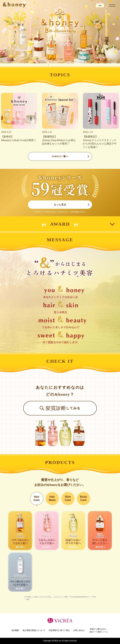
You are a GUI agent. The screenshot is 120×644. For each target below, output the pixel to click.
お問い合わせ (79, 630)
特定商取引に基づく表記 (59, 630)
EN (100, 5)
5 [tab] (64, 65)
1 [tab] (49, 65)
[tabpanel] (60, 32)
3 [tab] (57, 65)
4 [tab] (60, 65)
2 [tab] (53, 65)
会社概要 (15, 630)
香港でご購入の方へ (98, 631)
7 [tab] (72, 65)
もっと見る (60, 205)
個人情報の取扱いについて (34, 630)
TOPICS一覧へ (60, 156)
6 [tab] (68, 65)
